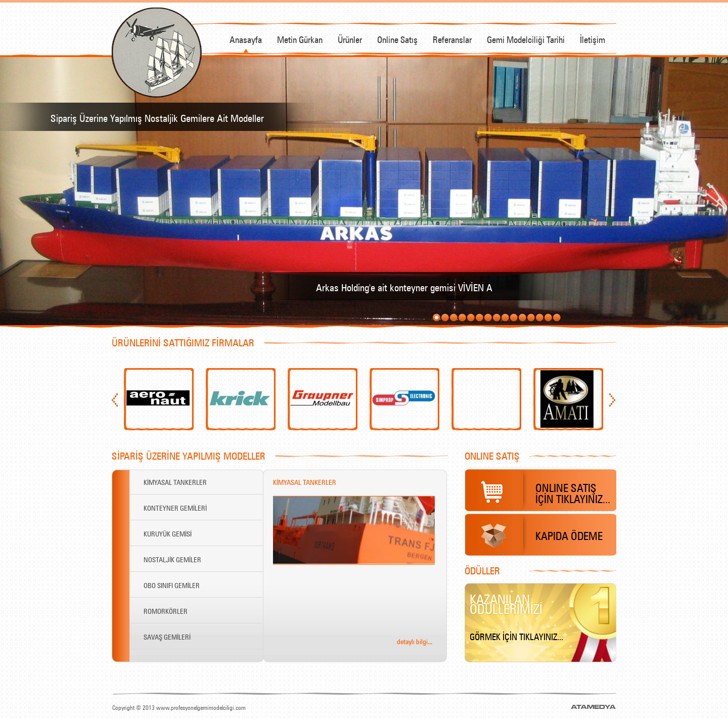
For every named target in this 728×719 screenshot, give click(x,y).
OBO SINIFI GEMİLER (172, 585)
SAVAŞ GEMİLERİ (167, 636)
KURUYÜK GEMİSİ (168, 533)
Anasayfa (246, 38)
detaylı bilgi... (415, 641)
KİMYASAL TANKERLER (175, 481)
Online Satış (397, 38)
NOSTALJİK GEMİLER (172, 559)
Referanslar (452, 38)
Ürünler (350, 38)
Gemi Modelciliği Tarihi (526, 38)
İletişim (593, 38)
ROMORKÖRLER (166, 610)
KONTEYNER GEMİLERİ (175, 507)
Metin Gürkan (300, 38)
